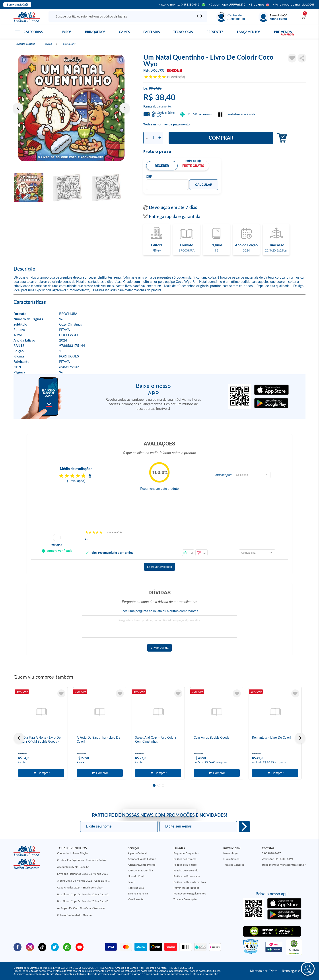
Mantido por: (264, 971)
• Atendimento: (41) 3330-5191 (182, 5)
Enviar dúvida (160, 648)
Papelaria (152, 32)
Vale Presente (136, 899)
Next (125, 108)
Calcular (204, 185)
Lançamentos (249, 32)
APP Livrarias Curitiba (140, 870)
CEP (149, 177)
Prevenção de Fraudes (186, 888)
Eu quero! (244, 827)
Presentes (215, 32)
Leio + (131, 882)
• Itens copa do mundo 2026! (293, 5)
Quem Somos (231, 859)
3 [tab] (163, 785)
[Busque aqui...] (122, 16)
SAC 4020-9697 (271, 853)
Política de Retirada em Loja (190, 882)
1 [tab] (154, 785)
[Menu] (273, 17)
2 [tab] (159, 785)
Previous (18, 108)
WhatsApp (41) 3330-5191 (278, 859)
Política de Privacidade (187, 876)
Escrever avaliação (160, 567)
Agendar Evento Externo (142, 859)
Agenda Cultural (137, 853)
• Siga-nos (259, 5)
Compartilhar (302, 58)
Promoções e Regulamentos (190, 893)
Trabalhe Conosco (234, 865)
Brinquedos (95, 32)
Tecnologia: (294, 971)
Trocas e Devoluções (185, 899)
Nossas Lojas (231, 853)
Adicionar (281, 138)
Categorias (33, 32)
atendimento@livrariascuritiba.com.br (284, 865)
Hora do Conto (137, 876)
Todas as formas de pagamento (166, 124)
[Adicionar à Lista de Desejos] (292, 58)
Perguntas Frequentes (186, 853)
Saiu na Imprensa (138, 893)
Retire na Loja (136, 888)
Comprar (221, 138)
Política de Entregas (185, 859)
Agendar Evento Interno (142, 865)
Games (124, 32)
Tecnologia (183, 32)
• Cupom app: (227, 5)
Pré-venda (283, 32)
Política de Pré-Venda (186, 870)
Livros (66, 32)
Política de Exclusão (185, 865)
